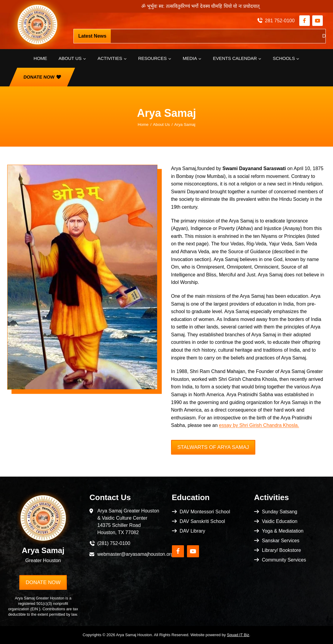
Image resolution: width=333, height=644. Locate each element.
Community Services (284, 560)
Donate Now (39, 77)
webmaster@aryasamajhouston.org (135, 554)
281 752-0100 (280, 21)
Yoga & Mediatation (283, 531)
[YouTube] (317, 21)
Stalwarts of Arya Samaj (213, 447)
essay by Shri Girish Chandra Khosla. (259, 425)
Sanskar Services (281, 541)
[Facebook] (305, 21)
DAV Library (193, 531)
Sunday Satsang (280, 512)
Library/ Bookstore (282, 550)
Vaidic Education (280, 521)
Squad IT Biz (238, 635)
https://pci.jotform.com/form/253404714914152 (215, 36)
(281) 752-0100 (114, 543)
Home (40, 58)
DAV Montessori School (205, 512)
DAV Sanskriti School (202, 521)
